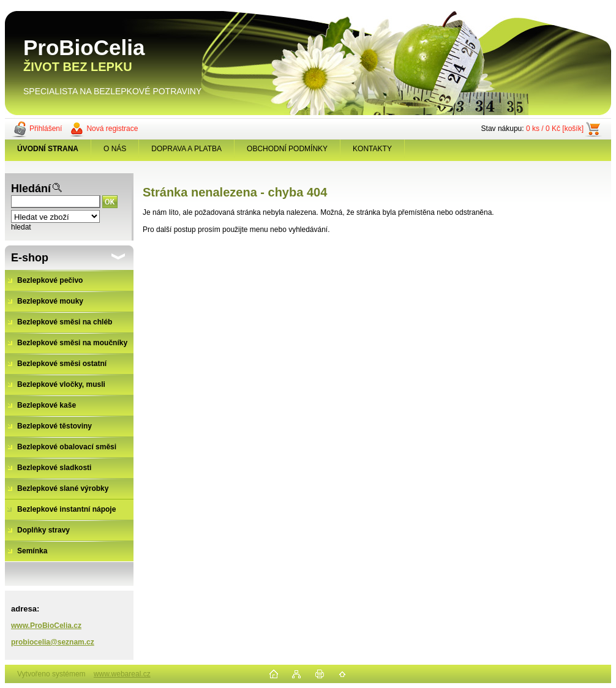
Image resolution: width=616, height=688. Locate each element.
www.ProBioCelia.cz (46, 626)
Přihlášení (46, 129)
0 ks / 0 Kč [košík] (555, 129)
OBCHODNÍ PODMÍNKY (287, 149)
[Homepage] (48, 149)
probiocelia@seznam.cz (53, 642)
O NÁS (115, 149)
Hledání (31, 189)
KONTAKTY (372, 149)
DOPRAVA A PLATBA (186, 149)
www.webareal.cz (122, 674)
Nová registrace (112, 129)
